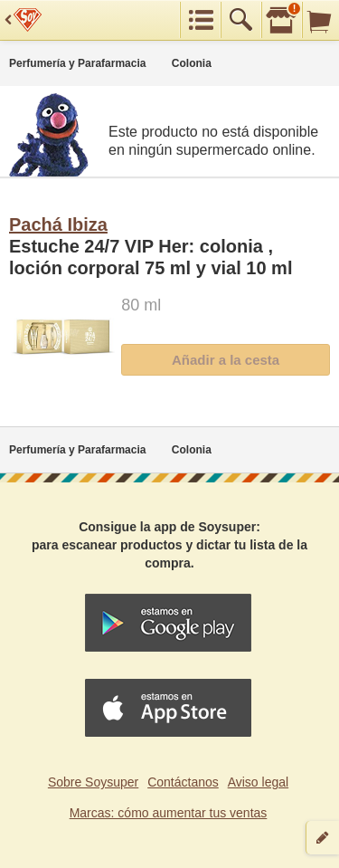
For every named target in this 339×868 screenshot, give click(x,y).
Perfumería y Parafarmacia (77, 63)
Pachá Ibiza (58, 224)
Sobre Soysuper (93, 782)
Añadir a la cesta (226, 360)
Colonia (192, 63)
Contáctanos (183, 782)
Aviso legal (258, 782)
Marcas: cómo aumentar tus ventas (169, 813)
